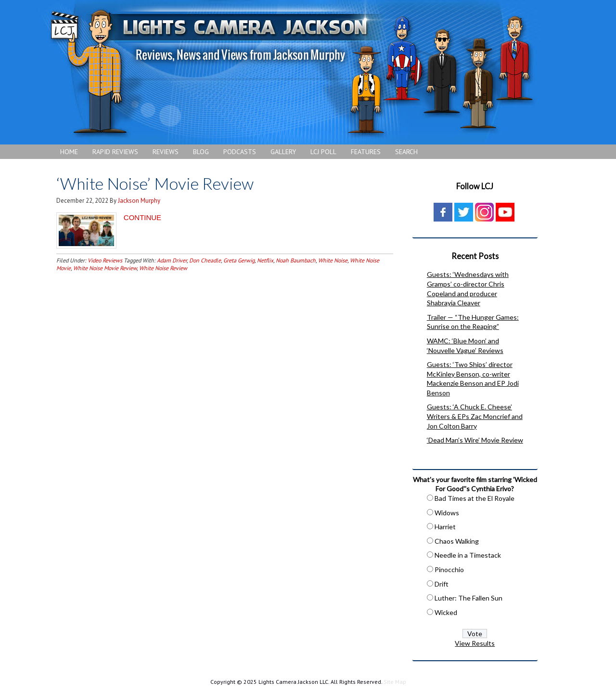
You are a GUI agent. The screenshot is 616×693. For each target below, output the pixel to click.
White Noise (333, 260)
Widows (447, 513)
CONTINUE (142, 217)
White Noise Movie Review (105, 268)
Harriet (445, 527)
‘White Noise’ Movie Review (155, 183)
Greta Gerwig (239, 260)
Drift (442, 584)
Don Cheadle (205, 260)
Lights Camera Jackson (291, 72)
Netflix (265, 260)
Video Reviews (105, 260)
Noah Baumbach (296, 260)
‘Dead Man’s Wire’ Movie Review (475, 440)
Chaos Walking (457, 541)
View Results (475, 643)
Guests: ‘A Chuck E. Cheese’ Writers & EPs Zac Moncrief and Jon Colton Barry (475, 416)
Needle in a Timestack (468, 555)
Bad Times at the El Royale (475, 498)
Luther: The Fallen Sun (468, 598)
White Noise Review (163, 268)
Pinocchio (449, 569)
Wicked (446, 612)
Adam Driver (172, 260)
